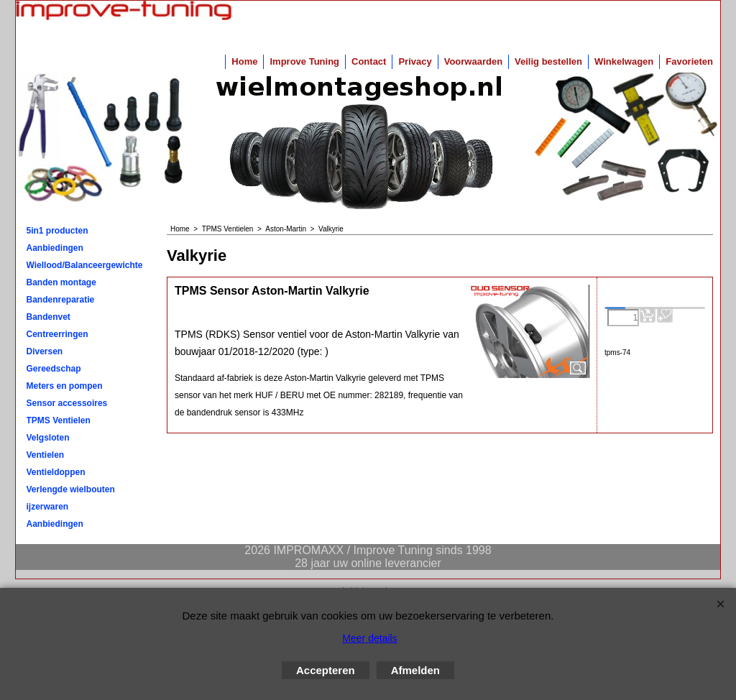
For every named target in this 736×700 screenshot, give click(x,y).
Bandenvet (49, 317)
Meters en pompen (65, 386)
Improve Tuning (304, 61)
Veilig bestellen (548, 61)
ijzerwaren (48, 507)
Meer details (369, 638)
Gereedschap (54, 369)
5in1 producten (57, 231)
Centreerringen (57, 334)
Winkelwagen (624, 61)
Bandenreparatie (61, 300)
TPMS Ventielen (59, 420)
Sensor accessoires (67, 403)
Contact (369, 61)
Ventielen (46, 455)
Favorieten (689, 61)
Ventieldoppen (56, 472)
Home (244, 61)
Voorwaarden (473, 61)
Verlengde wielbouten (71, 489)
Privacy (415, 61)
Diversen (45, 351)
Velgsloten (48, 438)
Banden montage (61, 282)
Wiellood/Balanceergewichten (85, 265)
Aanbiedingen (55, 248)
